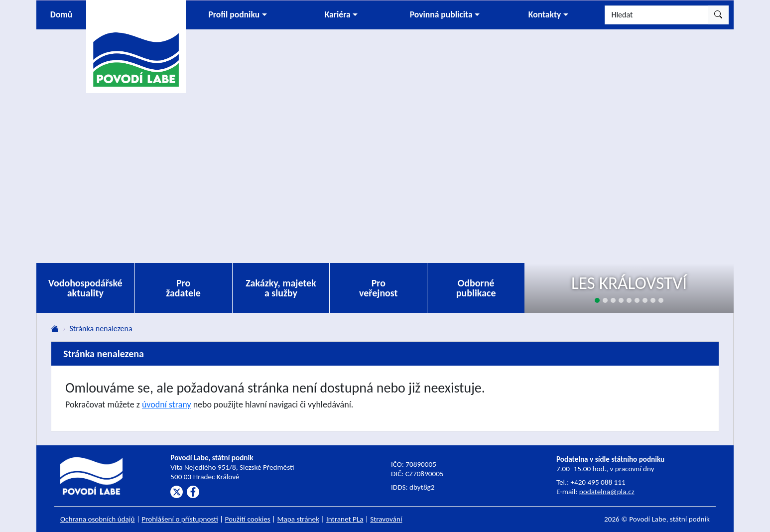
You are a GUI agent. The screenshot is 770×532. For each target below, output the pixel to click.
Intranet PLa (345, 519)
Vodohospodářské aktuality (85, 288)
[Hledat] (656, 15)
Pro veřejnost (379, 288)
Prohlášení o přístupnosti (180, 519)
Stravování (386, 519)
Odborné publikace (476, 288)
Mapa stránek (299, 519)
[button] (238, 15)
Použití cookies (248, 519)
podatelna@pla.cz (607, 492)
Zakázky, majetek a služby (281, 288)
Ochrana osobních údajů (98, 519)
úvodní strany (167, 404)
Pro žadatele (183, 288)
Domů (61, 14)
